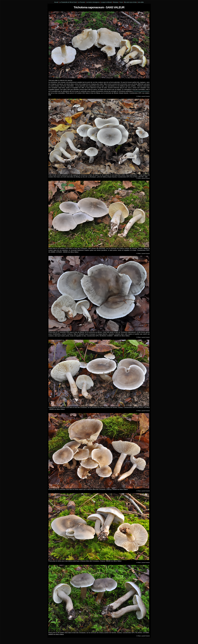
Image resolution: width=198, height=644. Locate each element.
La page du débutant (106, 2)
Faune (121, 2)
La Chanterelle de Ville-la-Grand (68, 2)
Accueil (56, 2)
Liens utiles (141, 2)
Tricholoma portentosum (141, 91)
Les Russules (81, 2)
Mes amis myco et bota (130, 2)
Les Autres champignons (93, 2)
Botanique (116, 2)
